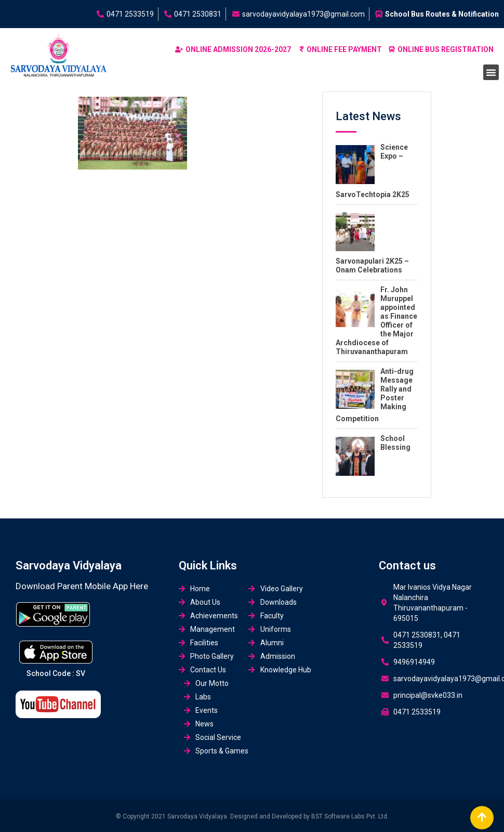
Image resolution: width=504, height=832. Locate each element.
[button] (491, 72)
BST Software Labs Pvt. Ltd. (350, 816)
